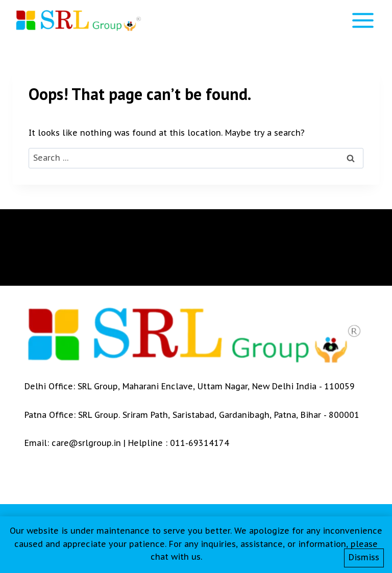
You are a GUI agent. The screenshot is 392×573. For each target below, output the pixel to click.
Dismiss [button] (364, 557)
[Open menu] (363, 20)
